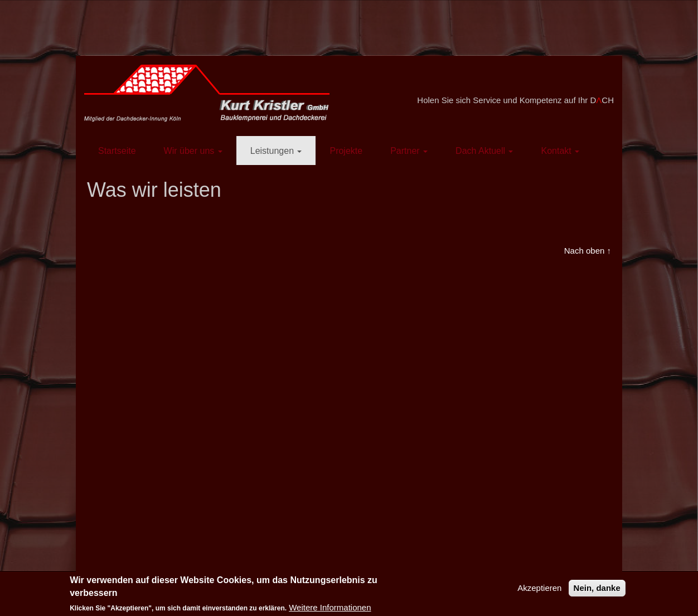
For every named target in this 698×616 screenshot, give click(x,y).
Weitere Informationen (330, 607)
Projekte (346, 151)
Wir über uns (193, 151)
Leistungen (276, 151)
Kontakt (560, 151)
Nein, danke (597, 588)
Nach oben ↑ (588, 251)
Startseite (117, 151)
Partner (409, 151)
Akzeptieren (539, 588)
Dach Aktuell (484, 151)
